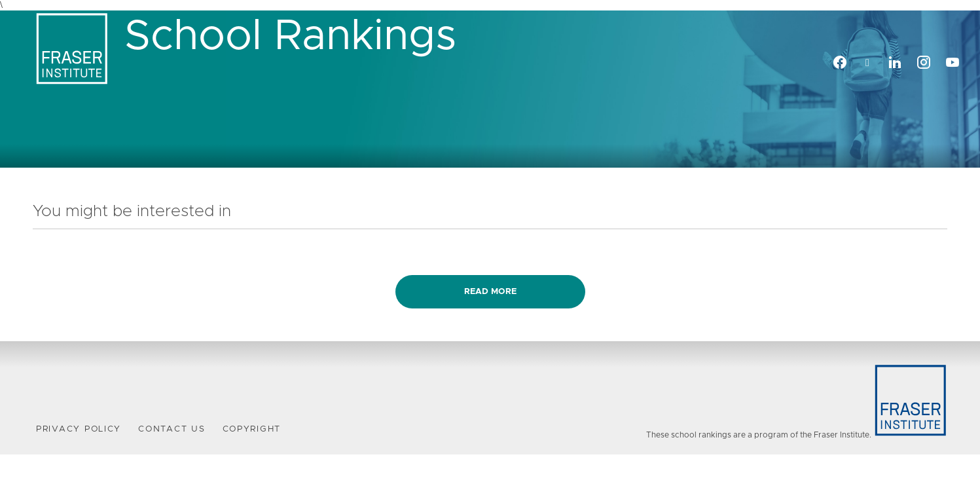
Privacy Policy (79, 429)
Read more (490, 292)
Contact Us (172, 429)
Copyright (252, 429)
